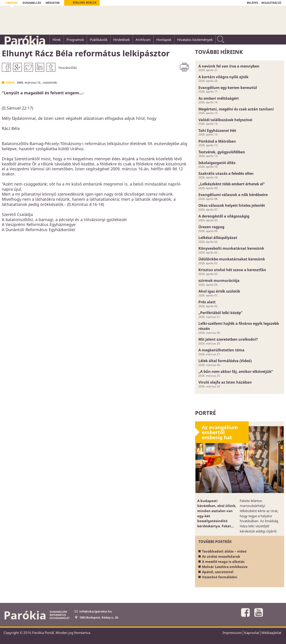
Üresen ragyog (211, 227)
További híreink (219, 52)
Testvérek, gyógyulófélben (222, 152)
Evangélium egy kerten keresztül (228, 88)
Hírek (10, 82)
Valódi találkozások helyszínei (225, 120)
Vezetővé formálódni (220, 577)
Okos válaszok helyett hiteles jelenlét (232, 205)
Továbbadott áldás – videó (224, 551)
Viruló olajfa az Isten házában (225, 382)
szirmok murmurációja (219, 281)
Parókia (24, 40)
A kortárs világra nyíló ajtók (223, 77)
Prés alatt (207, 302)
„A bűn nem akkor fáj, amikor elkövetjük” (236, 372)
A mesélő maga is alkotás (223, 562)
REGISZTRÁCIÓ (271, 3)
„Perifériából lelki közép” (220, 313)
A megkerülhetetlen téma (221, 350)
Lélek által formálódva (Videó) (225, 361)
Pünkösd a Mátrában (217, 141)
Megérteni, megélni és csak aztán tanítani (236, 109)
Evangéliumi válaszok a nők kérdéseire (233, 195)
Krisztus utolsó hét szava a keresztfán (232, 270)
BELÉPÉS (253, 3)
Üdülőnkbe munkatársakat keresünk (232, 259)
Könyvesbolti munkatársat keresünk (231, 248)
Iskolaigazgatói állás (217, 163)
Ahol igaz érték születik (219, 291)
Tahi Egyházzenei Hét (217, 131)
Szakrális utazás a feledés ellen (226, 173)
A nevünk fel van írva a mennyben (229, 66)
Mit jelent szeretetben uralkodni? (228, 339)
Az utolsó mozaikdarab (221, 556)
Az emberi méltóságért (219, 98)
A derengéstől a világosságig (224, 216)
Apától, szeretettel (218, 572)
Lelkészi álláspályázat (218, 238)
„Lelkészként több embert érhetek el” (232, 184)
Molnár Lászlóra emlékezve (225, 567)
